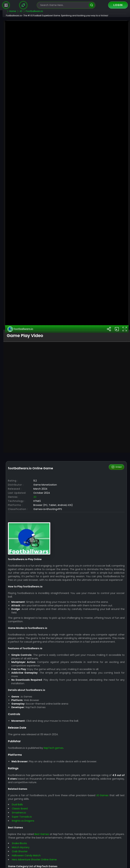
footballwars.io (29, 458)
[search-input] (64, 5)
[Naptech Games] (23, 5)
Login (118, 5)
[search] (92, 5)
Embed (117, 596)
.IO (43, 625)
